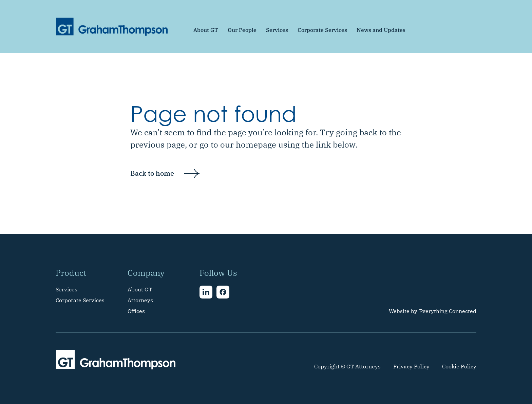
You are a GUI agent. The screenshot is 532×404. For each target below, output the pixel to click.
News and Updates (381, 30)
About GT (206, 30)
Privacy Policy (411, 366)
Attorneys (140, 300)
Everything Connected (448, 311)
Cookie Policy (459, 366)
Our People (242, 30)
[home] (112, 27)
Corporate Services (322, 30)
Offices (136, 311)
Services (277, 30)
